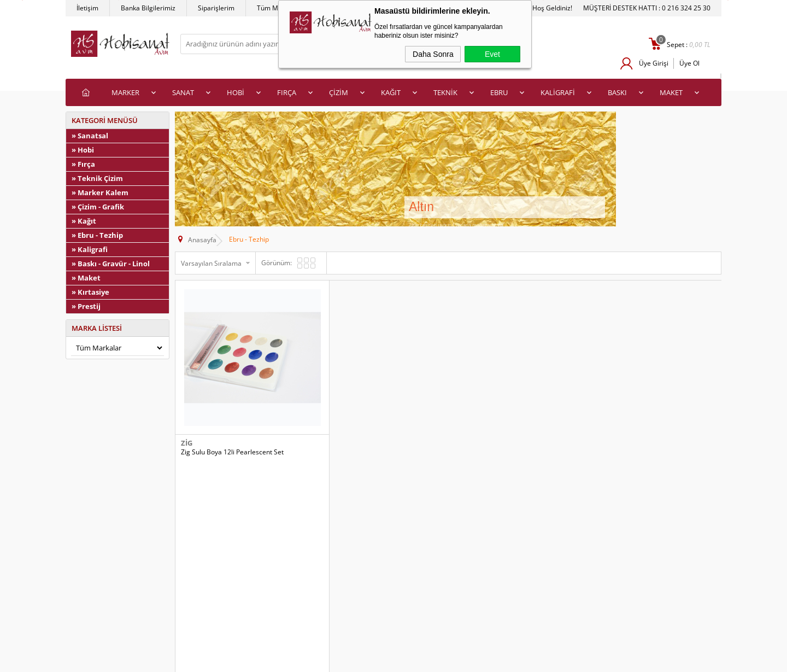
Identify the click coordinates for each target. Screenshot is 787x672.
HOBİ (236, 92)
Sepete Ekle (298, 457)
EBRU (499, 92)
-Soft (336, 661)
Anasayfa (249, 565)
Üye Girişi (653, 63)
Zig (187, 424)
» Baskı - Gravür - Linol (111, 264)
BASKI (617, 92)
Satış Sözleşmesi (96, 598)
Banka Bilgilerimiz (148, 8)
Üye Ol (689, 63)
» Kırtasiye (90, 292)
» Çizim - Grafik (98, 207)
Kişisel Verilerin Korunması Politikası (126, 631)
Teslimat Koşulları (98, 565)
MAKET (671, 92)
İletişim (87, 8)
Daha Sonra (433, 54)
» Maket (86, 278)
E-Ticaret (360, 661)
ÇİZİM (339, 92)
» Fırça (83, 164)
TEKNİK (445, 92)
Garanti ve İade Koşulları (108, 614)
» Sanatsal (90, 136)
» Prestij (86, 306)
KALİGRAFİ (558, 92)
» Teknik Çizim (97, 178)
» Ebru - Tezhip (97, 235)
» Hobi (83, 150)
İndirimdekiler (256, 582)
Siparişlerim (216, 8)
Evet (492, 54)
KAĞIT (391, 92)
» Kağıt (84, 221)
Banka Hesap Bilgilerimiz (273, 614)
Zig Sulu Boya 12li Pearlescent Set (232, 434)
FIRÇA (287, 92)
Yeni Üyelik (416, 565)
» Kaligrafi (90, 249)
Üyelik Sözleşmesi (98, 582)
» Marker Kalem (100, 192)
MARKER (125, 92)
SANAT (183, 92)
